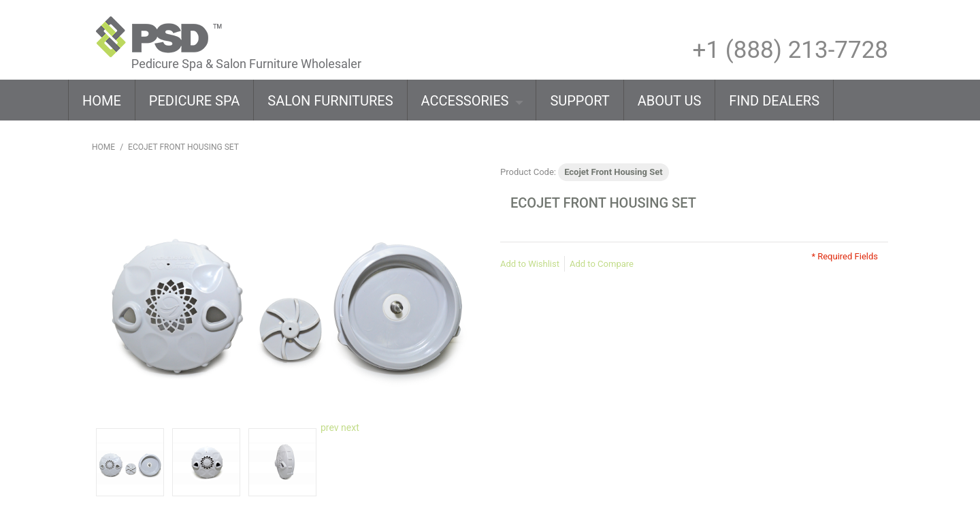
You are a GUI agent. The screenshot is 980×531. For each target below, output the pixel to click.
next (350, 428)
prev (330, 428)
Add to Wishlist (530, 264)
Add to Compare (602, 264)
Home (103, 147)
